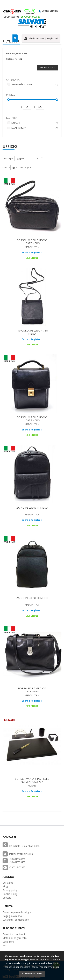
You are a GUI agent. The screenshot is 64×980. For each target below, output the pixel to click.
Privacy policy (10, 890)
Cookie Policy (10, 894)
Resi (5, 945)
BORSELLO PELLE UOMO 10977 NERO (32, 242)
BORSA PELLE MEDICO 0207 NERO (32, 690)
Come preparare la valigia (17, 912)
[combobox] (14, 38)
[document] (32, 965)
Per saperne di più (49, 967)
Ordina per (8, 158)
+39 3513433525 (17, 867)
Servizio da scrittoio (35, 84)
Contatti (7, 898)
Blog (5, 886)
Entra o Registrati (32, 253)
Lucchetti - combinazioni (16, 920)
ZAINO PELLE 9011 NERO (32, 508)
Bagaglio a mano (12, 916)
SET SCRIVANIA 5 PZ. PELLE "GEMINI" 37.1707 (32, 780)
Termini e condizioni (14, 934)
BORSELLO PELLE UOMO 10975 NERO (32, 419)
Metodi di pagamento (15, 938)
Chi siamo (8, 883)
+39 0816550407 (17, 862)
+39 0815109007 (50, 11)
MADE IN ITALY (35, 128)
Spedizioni (8, 942)
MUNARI (35, 123)
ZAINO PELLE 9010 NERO (32, 598)
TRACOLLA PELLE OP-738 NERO (32, 332)
